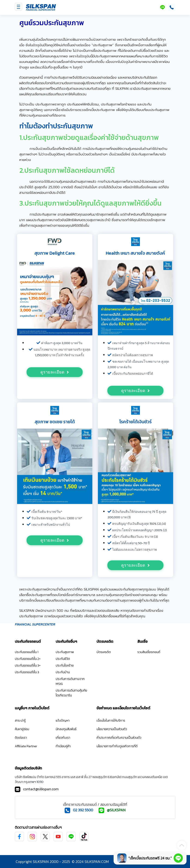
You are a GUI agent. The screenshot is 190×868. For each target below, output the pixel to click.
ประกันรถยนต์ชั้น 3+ (28, 666)
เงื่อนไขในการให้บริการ (111, 721)
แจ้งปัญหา (63, 721)
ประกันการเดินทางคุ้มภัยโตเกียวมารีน (71, 693)
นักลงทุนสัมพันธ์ (66, 729)
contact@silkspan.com (41, 789)
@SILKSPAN (116, 810)
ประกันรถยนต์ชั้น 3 (27, 672)
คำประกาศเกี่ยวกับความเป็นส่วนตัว (119, 738)
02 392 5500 (83, 810)
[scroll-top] (182, 845)
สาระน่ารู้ (20, 721)
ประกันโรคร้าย (65, 666)
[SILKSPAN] (41, 7)
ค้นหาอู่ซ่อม (22, 729)
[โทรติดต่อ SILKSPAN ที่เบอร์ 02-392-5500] (171, 7)
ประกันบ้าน (63, 672)
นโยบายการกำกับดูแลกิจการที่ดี (117, 746)
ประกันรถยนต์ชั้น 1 (27, 652)
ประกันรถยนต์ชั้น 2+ (28, 659)
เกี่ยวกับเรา (63, 738)
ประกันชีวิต (63, 659)
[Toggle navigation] (18, 7)
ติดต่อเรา (21, 738)
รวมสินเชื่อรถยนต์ (149, 652)
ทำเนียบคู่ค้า (63, 746)
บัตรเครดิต (104, 652)
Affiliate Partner (26, 746)
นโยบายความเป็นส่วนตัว (112, 729)
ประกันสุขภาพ (65, 652)
